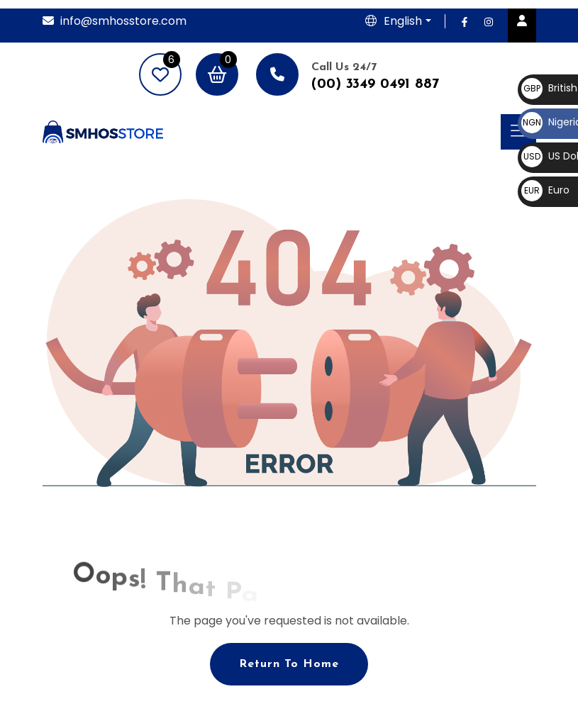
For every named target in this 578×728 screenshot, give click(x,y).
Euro (545, 190)
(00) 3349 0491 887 (375, 84)
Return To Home (289, 664)
